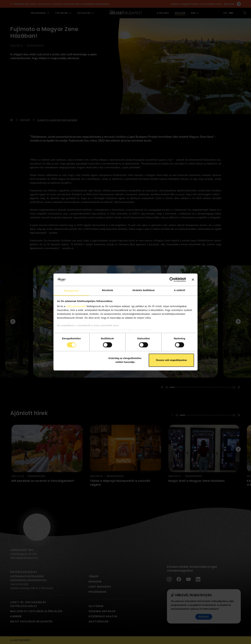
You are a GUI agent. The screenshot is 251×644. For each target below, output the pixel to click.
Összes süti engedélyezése (171, 360)
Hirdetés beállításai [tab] (144, 290)
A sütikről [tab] (180, 290)
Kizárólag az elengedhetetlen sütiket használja (125, 360)
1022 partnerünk (76, 306)
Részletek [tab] (107, 290)
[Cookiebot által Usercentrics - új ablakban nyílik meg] (172, 280)
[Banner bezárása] (193, 280)
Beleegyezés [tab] (71, 291)
